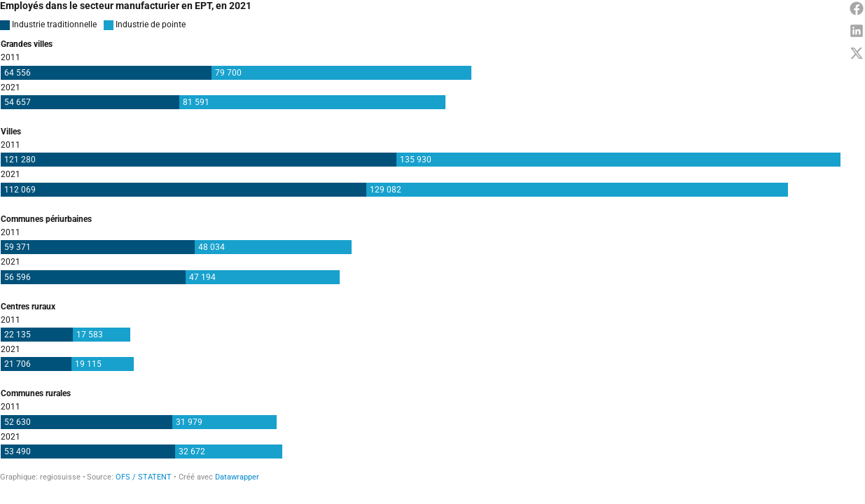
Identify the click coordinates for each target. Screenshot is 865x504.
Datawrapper (237, 477)
